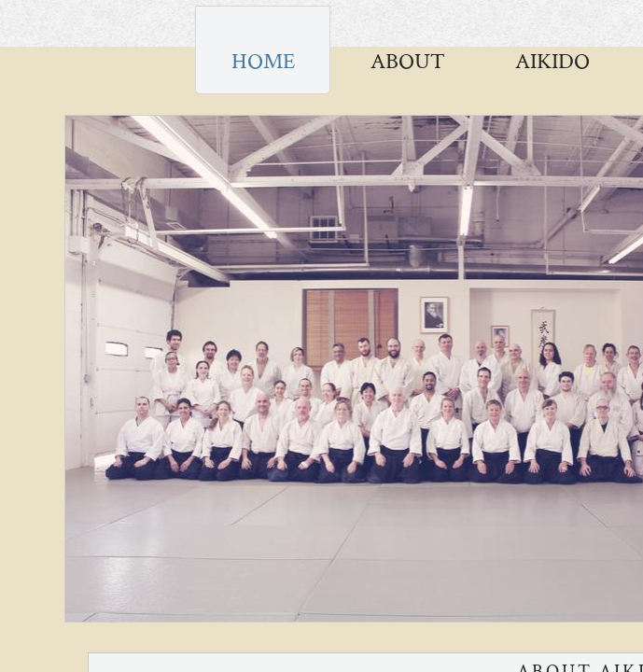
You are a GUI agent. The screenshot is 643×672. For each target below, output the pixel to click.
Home (263, 61)
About (408, 61)
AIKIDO (552, 61)
